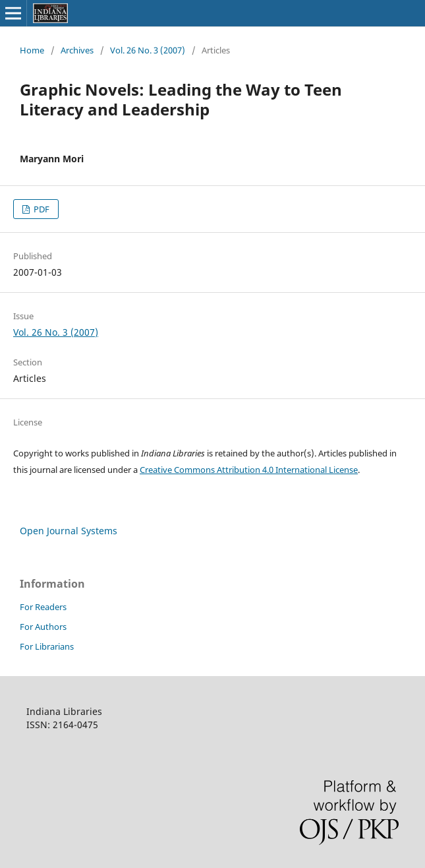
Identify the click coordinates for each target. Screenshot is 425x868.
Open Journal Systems (69, 531)
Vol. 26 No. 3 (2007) (148, 50)
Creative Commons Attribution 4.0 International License (249, 470)
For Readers (43, 607)
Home (32, 50)
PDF (41, 209)
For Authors (43, 627)
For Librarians (47, 646)
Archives (77, 50)
